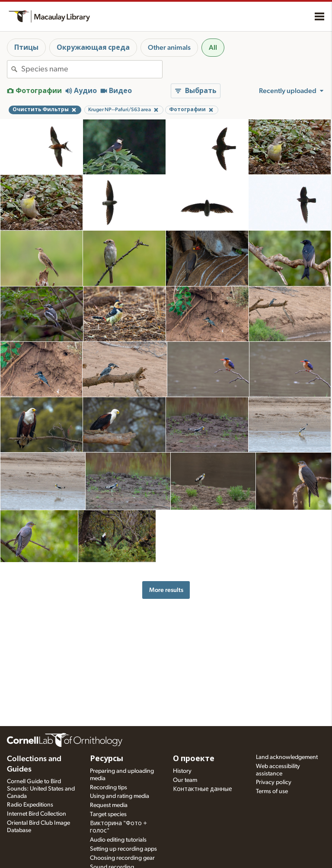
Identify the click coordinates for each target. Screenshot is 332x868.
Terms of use (272, 791)
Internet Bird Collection (37, 814)
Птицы (26, 48)
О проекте (194, 759)
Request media (109, 805)
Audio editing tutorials (118, 840)
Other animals (169, 48)
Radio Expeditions (30, 805)
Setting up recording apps (123, 849)
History (182, 771)
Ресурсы (107, 759)
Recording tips (109, 788)
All (213, 48)
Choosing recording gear (122, 858)
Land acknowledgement (287, 757)
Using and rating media (120, 796)
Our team (185, 780)
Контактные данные (203, 789)
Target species (108, 814)
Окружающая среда (93, 48)
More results (166, 590)
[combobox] (92, 69)
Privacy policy (274, 782)
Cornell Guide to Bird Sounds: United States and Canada (41, 789)
